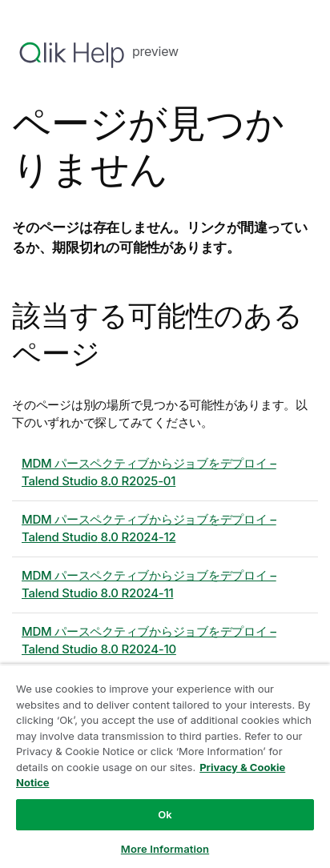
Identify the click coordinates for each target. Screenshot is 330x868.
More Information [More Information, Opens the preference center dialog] (165, 849)
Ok (165, 814)
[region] (165, 766)
